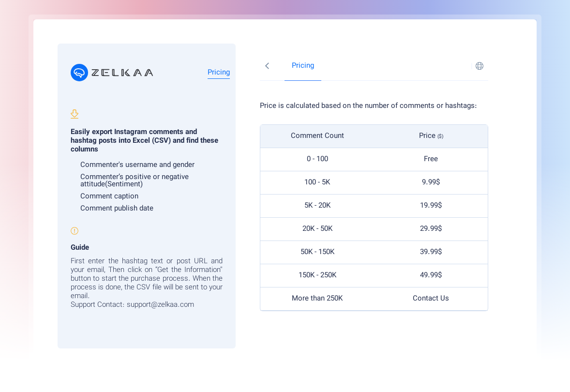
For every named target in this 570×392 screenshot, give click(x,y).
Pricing (219, 73)
